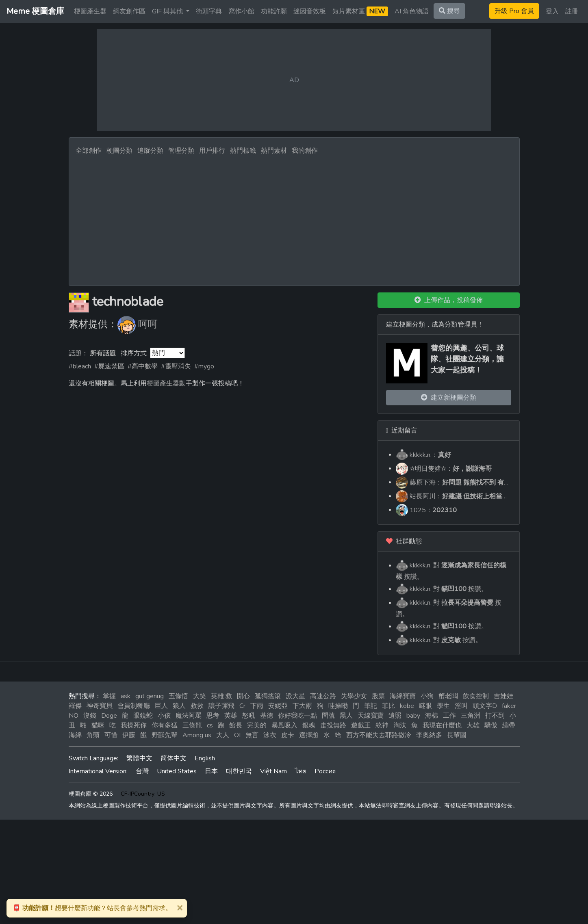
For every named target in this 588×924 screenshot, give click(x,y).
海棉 (432, 716)
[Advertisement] (294, 218)
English (205, 758)
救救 (197, 706)
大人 (223, 735)
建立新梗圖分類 (449, 398)
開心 (243, 696)
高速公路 (323, 696)
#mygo (204, 366)
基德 (267, 716)
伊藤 (129, 735)
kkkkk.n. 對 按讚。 (442, 589)
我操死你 (134, 725)
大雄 (473, 725)
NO (74, 716)
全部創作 (89, 151)
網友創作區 (129, 11)
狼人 (179, 706)
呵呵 (148, 324)
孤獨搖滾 (268, 696)
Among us (197, 735)
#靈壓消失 (176, 366)
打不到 (495, 716)
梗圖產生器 (90, 11)
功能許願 (274, 11)
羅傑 (75, 706)
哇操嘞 (338, 706)
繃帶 (509, 725)
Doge (109, 716)
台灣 (142, 771)
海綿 (75, 735)
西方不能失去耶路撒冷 (379, 735)
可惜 (111, 735)
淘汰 (400, 725)
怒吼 (249, 716)
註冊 (572, 11)
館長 (236, 725)
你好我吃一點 (297, 716)
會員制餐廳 (134, 706)
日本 (211, 771)
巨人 (161, 706)
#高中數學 (143, 366)
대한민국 (239, 771)
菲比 (388, 706)
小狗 (427, 696)
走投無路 (333, 725)
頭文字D (485, 706)
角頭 (93, 735)
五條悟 (178, 696)
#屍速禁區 (109, 366)
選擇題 (309, 735)
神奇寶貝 (100, 706)
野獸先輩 (165, 735)
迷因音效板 (310, 11)
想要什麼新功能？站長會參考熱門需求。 (92, 908)
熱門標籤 (243, 151)
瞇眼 (425, 706)
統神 (382, 725)
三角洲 (471, 716)
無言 (252, 735)
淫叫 (461, 706)
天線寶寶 (371, 716)
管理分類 (181, 151)
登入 (552, 11)
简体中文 (174, 758)
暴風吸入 (284, 725)
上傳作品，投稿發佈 (449, 300)
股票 (378, 696)
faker (509, 706)
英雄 (231, 716)
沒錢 (90, 716)
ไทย (301, 771)
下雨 (257, 706)
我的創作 (305, 151)
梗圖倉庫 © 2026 (91, 794)
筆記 (371, 706)
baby (413, 716)
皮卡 (288, 735)
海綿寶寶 (403, 696)
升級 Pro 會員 (514, 11)
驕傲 (491, 725)
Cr (242, 706)
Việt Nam (273, 771)
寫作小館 (241, 11)
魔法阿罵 (189, 716)
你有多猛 (165, 725)
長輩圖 (457, 735)
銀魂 (309, 725)
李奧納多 (429, 735)
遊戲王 (361, 725)
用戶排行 (212, 151)
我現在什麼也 (442, 725)
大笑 (200, 696)
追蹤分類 (150, 151)
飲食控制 (476, 696)
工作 (449, 716)
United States (177, 771)
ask (126, 696)
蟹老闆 (448, 696)
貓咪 (98, 725)
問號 (328, 716)
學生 (443, 706)
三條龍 (192, 725)
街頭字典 (209, 11)
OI (237, 735)
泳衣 (270, 735)
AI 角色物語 (412, 11)
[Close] (180, 907)
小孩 (164, 716)
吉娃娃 (503, 696)
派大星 (295, 696)
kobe (407, 706)
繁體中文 (139, 758)
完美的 (257, 725)
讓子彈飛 (221, 706)
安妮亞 (278, 706)
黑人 (346, 716)
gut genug (150, 696)
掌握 (109, 696)
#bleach (80, 366)
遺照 (395, 716)
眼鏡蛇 (143, 716)
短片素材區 (360, 11)
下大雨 (302, 706)
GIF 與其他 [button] (168, 11)
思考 (213, 716)
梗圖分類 (119, 151)
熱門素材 (274, 151)
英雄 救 (221, 696)
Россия (325, 771)
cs (210, 725)
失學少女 (354, 696)
